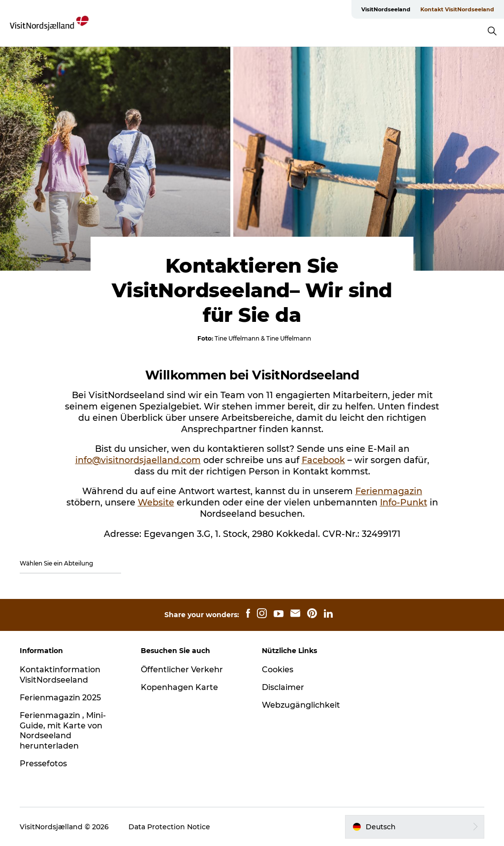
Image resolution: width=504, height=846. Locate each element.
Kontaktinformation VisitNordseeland (60, 675)
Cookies (278, 670)
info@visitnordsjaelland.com (138, 460)
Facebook (323, 460)
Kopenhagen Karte (179, 687)
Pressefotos (43, 764)
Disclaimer (283, 687)
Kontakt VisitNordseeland (457, 9)
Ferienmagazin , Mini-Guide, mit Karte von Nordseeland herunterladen (63, 731)
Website (156, 502)
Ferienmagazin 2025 (60, 698)
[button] (415, 827)
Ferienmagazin (389, 491)
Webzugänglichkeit (301, 705)
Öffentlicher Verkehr (182, 670)
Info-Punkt (404, 502)
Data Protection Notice (169, 827)
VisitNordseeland (386, 9)
